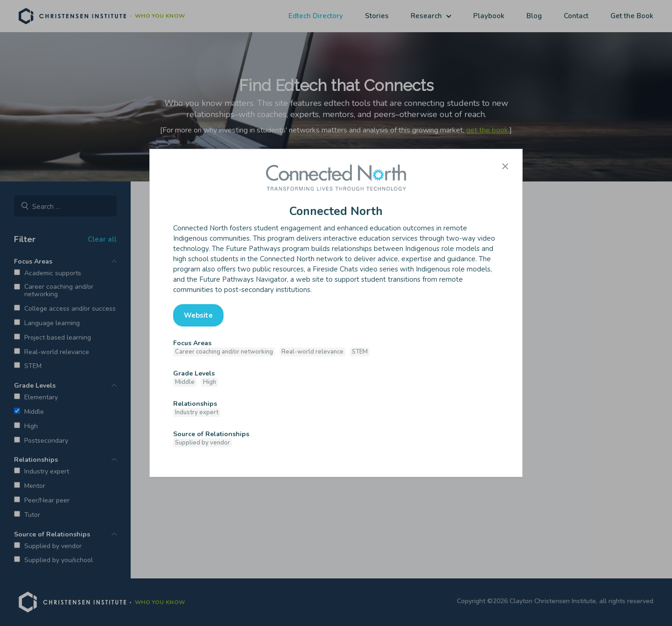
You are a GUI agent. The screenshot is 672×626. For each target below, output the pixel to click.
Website (198, 315)
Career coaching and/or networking (224, 352)
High (210, 382)
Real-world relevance (312, 352)
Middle (185, 382)
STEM (360, 352)
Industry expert (197, 412)
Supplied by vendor (203, 443)
